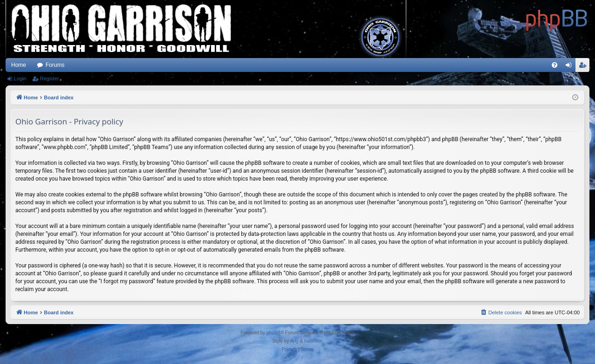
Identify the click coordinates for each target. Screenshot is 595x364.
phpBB (273, 333)
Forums (55, 65)
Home (19, 65)
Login (20, 78)
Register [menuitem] (585, 67)
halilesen (313, 341)
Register (50, 78)
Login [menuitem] (571, 67)
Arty (294, 341)
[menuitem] (555, 65)
